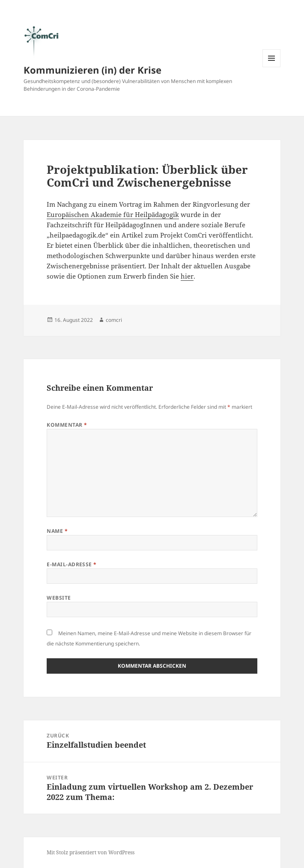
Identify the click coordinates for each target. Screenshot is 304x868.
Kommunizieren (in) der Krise (92, 70)
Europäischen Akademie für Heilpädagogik (113, 214)
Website (59, 598)
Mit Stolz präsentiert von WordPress (91, 852)
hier (187, 276)
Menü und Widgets (272, 67)
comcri (114, 320)
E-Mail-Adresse (72, 564)
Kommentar (67, 425)
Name (57, 531)
